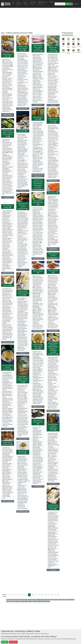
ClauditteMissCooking (23, 544)
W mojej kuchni (53, 277)
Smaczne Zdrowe (38, 521)
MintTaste (53, 105)
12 (39, 595)
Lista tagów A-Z (26, 3)
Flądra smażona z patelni (8, 55)
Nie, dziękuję (13, 642)
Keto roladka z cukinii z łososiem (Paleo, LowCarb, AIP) (23, 405)
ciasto (39, 601)
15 (48, 595)
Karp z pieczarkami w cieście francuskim (8, 392)
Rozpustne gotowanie (8, 532)
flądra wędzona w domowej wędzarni (53, 455)
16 (52, 595)
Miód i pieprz (53, 520)
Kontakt (51, 2)
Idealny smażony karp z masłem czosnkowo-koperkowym (38, 48)
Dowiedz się (54, 639)
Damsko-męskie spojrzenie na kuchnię (8, 115)
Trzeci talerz (23, 281)
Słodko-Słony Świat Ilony (38, 435)
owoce (26, 601)
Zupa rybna (23, 138)
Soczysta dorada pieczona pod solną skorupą (23, 314)
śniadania (30, 601)
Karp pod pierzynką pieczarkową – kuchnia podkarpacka (23, 217)
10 (32, 595)
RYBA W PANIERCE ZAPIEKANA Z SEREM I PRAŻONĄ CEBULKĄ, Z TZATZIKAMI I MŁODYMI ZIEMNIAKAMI (38, 373)
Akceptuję (5, 642)
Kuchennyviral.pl (38, 270)
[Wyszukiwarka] (60, 4)
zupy (23, 600)
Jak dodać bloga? (33, 3)
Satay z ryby (8, 304)
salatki (34, 600)
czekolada (9, 601)
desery (19, 600)
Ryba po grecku (53, 205)
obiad (8, 600)
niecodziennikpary (38, 348)
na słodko (18, 601)
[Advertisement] (41, 20)
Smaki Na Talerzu (8, 454)
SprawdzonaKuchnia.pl (8, 361)
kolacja (13, 601)
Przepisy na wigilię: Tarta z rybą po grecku (23, 48)
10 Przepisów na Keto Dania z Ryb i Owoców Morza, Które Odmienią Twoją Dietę (38, 195)
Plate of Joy (23, 197)
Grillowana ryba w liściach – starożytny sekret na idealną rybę (8, 141)
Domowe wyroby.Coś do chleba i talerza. (38, 179)
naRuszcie (8, 205)
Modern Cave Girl (38, 202)
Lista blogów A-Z (19, 4)
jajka (66, 600)
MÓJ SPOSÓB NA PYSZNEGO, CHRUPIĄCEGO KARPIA (38, 465)
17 (55, 595)
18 (58, 595)
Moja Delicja (23, 374)
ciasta (11, 600)
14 (45, 595)
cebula (43, 601)
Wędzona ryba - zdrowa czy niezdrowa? (53, 49)
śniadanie (30, 600)
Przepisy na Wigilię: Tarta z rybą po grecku (53, 371)
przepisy (15, 600)
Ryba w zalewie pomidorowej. (8, 474)
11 (35, 595)
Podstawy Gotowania (8, 286)
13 (42, 595)
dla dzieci (35, 601)
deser (26, 600)
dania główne (61, 600)
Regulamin (43, 3)
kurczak (22, 601)
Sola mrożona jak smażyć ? (8, 219)
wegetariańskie (71, 600)
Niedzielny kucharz (23, 109)
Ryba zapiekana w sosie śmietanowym (38, 215)
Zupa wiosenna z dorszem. (23, 485)
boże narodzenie (40, 600)
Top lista (14, 3)
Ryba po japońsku (38, 289)
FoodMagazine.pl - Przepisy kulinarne (53, 261)
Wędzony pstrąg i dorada (38, 122)
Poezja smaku (38, 105)
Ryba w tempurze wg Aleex (53, 273)
